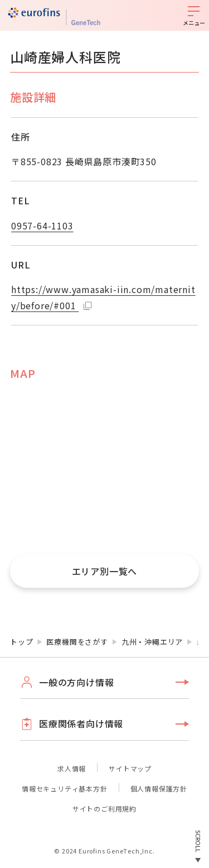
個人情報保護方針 (159, 788)
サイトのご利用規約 (104, 809)
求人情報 (72, 768)
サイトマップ (130, 768)
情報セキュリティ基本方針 (65, 788)
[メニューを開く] (194, 15)
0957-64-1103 (42, 226)
